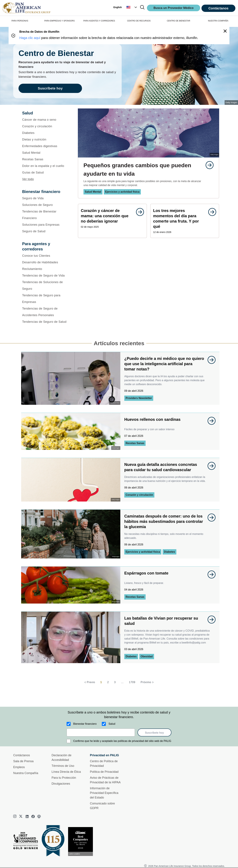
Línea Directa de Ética (66, 772)
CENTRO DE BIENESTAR (178, 21)
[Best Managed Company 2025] (27, 841)
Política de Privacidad (104, 772)
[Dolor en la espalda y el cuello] (46, 166)
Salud (112, 724)
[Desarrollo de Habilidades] (46, 262)
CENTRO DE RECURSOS (139, 21)
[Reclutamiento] (46, 269)
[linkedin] (27, 816)
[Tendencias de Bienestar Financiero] (46, 215)
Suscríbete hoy (154, 733)
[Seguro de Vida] (46, 198)
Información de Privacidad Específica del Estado (104, 793)
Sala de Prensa (23, 761)
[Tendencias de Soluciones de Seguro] (46, 285)
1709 (132, 682)
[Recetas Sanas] (46, 159)
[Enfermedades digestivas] (46, 146)
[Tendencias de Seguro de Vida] (46, 276)
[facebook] (33, 816)
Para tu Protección (64, 778)
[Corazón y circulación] (46, 126)
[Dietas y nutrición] (46, 139)
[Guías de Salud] (46, 173)
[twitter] (21, 816)
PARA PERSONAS (20, 21)
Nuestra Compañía (26, 773)
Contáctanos (218, 8)
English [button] (118, 7)
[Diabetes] (46, 133)
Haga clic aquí (30, 38)
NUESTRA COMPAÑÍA (218, 21)
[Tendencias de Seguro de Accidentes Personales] (46, 312)
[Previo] (89, 682)
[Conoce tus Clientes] (46, 256)
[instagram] (15, 816)
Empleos (19, 767)
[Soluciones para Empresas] (46, 225)
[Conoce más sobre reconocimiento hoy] (82, 842)
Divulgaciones (61, 784)
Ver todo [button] (28, 179)
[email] (101, 732)
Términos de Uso (63, 766)
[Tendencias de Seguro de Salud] (46, 322)
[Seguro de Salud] (46, 231)
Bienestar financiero (85, 724)
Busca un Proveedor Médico (174, 8)
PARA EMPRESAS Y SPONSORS (59, 21)
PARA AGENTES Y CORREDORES (99, 21)
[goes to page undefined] (208, 165)
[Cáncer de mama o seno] (46, 120)
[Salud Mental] (46, 153)
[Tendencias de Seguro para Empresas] (46, 299)
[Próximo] (148, 682)
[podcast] (39, 816)
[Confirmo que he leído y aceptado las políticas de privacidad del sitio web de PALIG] (69, 741)
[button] (132, 7)
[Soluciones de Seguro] (46, 205)
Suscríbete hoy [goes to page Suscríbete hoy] (50, 88)
